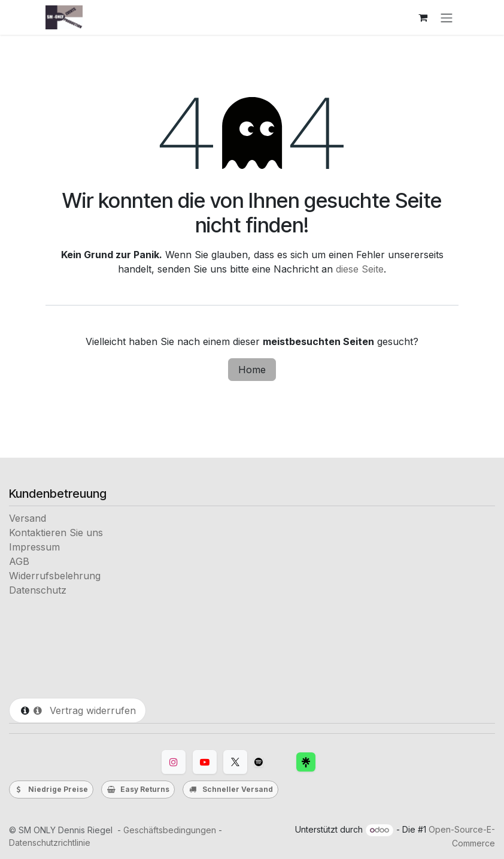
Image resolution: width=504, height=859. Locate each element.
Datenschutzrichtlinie (50, 843)
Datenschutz (38, 590)
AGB (19, 561)
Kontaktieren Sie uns (56, 533)
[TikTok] (259, 762)
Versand (28, 518)
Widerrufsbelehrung (55, 576)
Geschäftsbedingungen (170, 830)
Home (252, 370)
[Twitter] (235, 762)
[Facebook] (306, 762)
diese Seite (360, 269)
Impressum (34, 547)
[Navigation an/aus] (447, 17)
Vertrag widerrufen (84, 710)
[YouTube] (205, 762)
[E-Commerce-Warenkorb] (423, 17)
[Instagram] (174, 762)
